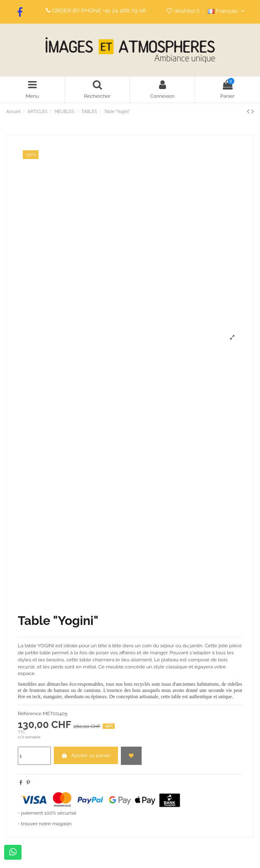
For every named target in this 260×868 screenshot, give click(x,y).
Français (227, 11)
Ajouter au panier (86, 755)
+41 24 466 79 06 (124, 10)
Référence (30, 714)
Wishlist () (183, 11)
